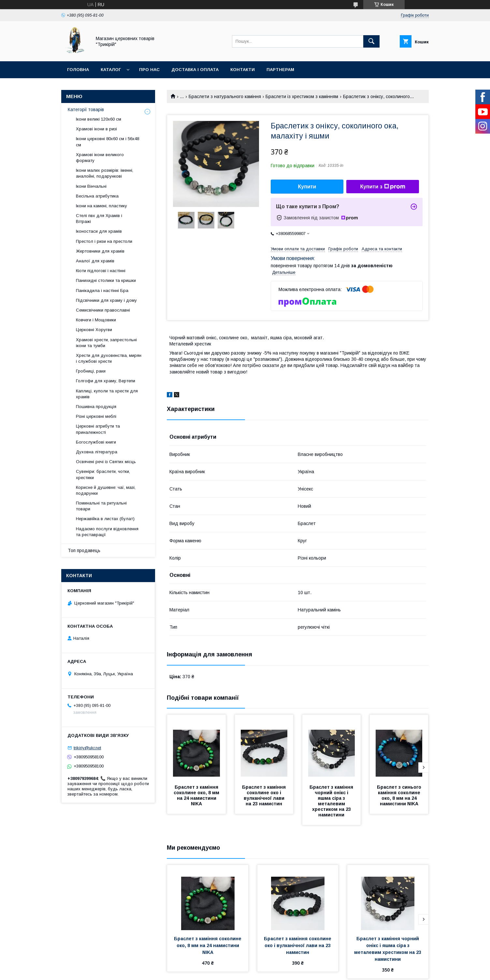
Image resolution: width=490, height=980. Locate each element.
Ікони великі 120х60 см (99, 119)
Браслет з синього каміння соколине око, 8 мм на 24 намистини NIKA (400, 795)
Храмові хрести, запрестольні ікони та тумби (106, 343)
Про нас (149, 70)
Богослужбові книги (96, 442)
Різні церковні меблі (96, 416)
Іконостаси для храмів (99, 231)
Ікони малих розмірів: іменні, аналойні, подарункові (105, 173)
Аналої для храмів (95, 261)
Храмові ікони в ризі (96, 129)
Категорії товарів (86, 110)
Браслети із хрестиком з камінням (302, 96)
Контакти (243, 70)
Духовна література (97, 452)
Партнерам (280, 70)
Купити (307, 187)
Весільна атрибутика (97, 196)
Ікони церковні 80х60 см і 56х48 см (108, 142)
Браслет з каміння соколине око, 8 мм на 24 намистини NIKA (197, 795)
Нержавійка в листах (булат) (105, 519)
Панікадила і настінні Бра (102, 291)
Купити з (382, 187)
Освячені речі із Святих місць (106, 462)
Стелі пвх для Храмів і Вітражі (99, 219)
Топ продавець (84, 550)
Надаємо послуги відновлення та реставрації (107, 532)
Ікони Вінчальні (91, 186)
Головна (78, 70)
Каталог (111, 70)
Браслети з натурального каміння (225, 96)
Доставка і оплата (195, 70)
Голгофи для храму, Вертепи (106, 381)
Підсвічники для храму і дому (106, 300)
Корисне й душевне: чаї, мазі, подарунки (106, 490)
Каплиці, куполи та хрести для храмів (107, 394)
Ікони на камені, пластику (101, 206)
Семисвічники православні (103, 310)
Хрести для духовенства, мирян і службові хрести (109, 358)
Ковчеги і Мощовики (96, 320)
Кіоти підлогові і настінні (101, 271)
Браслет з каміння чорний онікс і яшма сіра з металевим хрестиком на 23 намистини (332, 801)
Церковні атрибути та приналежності (98, 429)
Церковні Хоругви (94, 330)
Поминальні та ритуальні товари (101, 506)
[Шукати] (371, 41)
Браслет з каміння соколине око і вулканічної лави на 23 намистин (265, 795)
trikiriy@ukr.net (87, 748)
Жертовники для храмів (100, 251)
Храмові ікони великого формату (100, 158)
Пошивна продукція (96, 407)
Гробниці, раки (91, 371)
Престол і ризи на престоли (104, 241)
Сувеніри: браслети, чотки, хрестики (103, 474)
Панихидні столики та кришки (106, 280)
